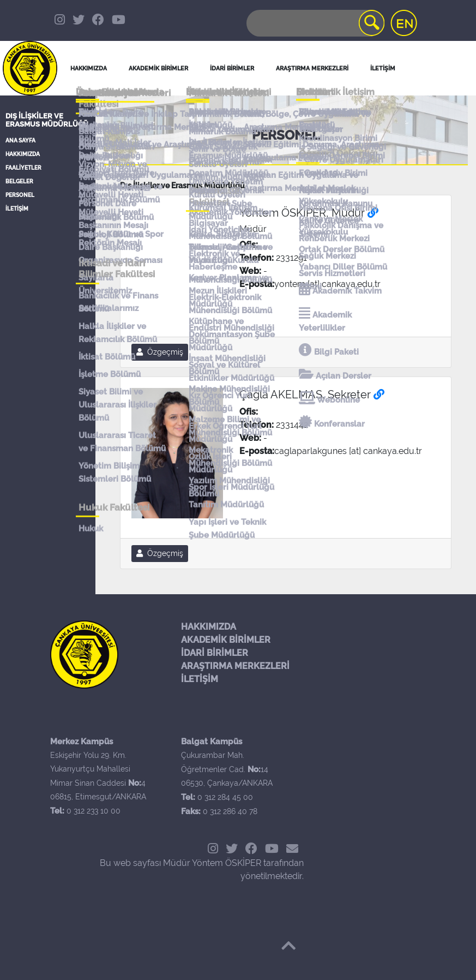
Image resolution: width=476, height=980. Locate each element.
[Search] (315, 23)
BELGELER (19, 181)
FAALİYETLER (23, 168)
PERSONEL (20, 195)
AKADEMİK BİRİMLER (226, 640)
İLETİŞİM (17, 209)
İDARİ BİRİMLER (232, 68)
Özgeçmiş (160, 352)
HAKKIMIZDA (23, 154)
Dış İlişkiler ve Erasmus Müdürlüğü (47, 120)
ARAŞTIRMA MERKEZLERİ (235, 666)
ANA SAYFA (20, 141)
